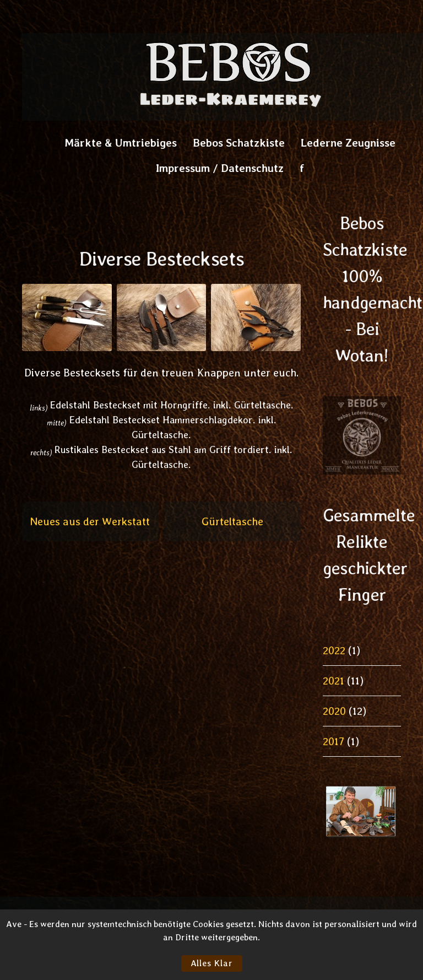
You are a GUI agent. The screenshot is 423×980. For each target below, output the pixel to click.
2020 (334, 711)
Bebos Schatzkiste (239, 143)
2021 (333, 681)
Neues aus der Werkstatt (90, 521)
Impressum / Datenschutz (220, 168)
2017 (333, 741)
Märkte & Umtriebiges (121, 143)
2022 (334, 650)
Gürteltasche (232, 521)
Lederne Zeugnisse (348, 143)
